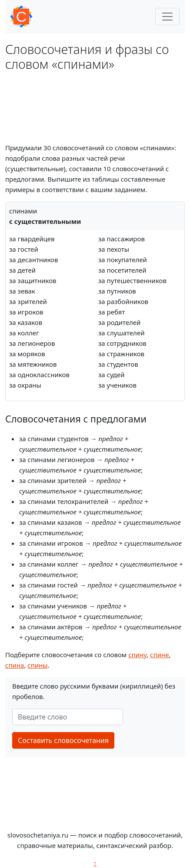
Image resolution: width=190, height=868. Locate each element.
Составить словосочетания (63, 740)
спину (137, 655)
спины (37, 665)
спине (159, 655)
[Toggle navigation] (167, 17)
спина (15, 665)
